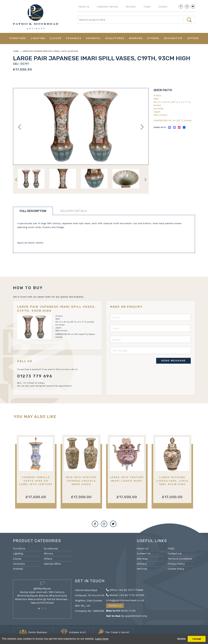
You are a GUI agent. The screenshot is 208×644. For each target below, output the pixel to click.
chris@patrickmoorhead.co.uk (125, 600)
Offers (193, 38)
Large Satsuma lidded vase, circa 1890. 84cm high (172, 481)
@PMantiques (42, 588)
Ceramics (74, 38)
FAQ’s (171, 548)
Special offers (52, 564)
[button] (39, 609)
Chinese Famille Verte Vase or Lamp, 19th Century (36, 481)
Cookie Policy (176, 569)
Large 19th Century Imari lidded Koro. (127, 479)
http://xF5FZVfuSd (42, 603)
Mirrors (136, 38)
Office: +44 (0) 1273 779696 (125, 590)
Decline (181, 639)
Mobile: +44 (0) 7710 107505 (125, 595)
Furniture (18, 38)
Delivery (142, 564)
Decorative (173, 38)
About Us (84, 7)
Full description (33, 211)
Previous (21, 127)
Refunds (142, 569)
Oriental (93, 38)
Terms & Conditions (180, 559)
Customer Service (107, 7)
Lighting (38, 38)
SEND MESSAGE (173, 360)
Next (141, 127)
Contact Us (144, 553)
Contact (163, 7)
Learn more (102, 639)
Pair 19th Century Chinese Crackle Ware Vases (81, 481)
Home (16, 51)
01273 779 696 (35, 376)
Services (131, 7)
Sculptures (115, 38)
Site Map (142, 559)
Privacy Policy (176, 564)
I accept (197, 639)
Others (153, 38)
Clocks (55, 38)
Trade (147, 7)
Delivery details (74, 211)
